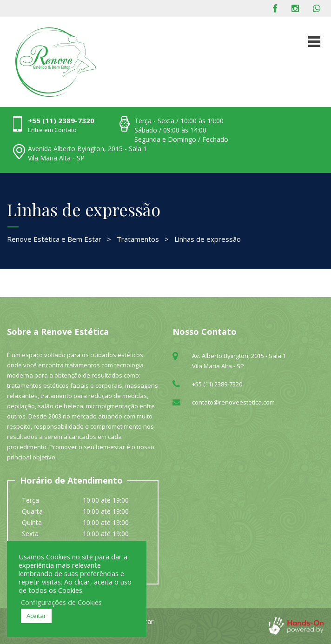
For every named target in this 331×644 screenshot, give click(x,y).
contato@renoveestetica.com (233, 402)
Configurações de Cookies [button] (61, 602)
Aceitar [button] (36, 616)
